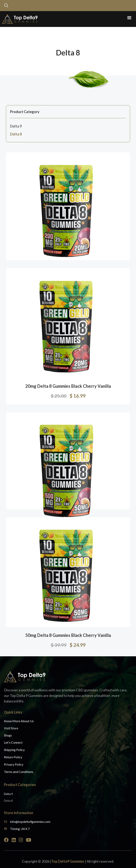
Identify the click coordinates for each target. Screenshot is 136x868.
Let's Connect (13, 742)
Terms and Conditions (19, 772)
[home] (19, 19)
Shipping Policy (14, 750)
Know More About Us (19, 721)
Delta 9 (16, 126)
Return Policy (13, 757)
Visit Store (11, 728)
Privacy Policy (14, 764)
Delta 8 (16, 134)
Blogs (8, 735)
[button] (129, 18)
